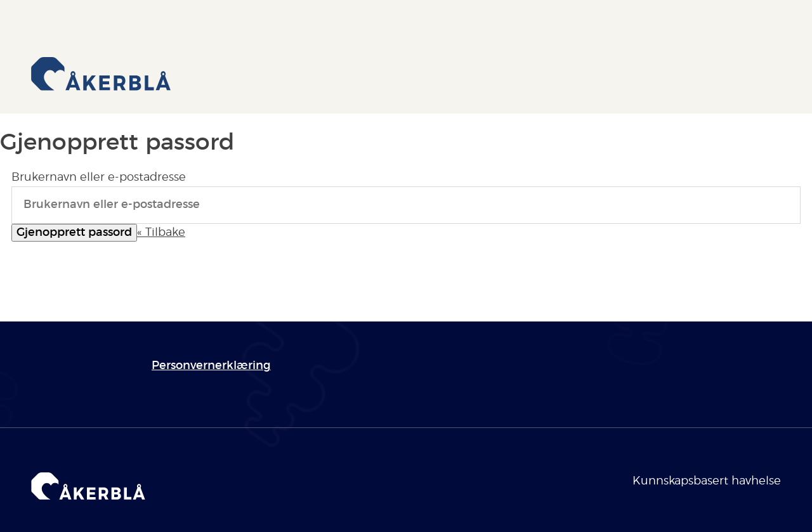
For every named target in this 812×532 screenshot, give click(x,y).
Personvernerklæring (211, 366)
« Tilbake (161, 233)
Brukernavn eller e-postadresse (99, 178)
